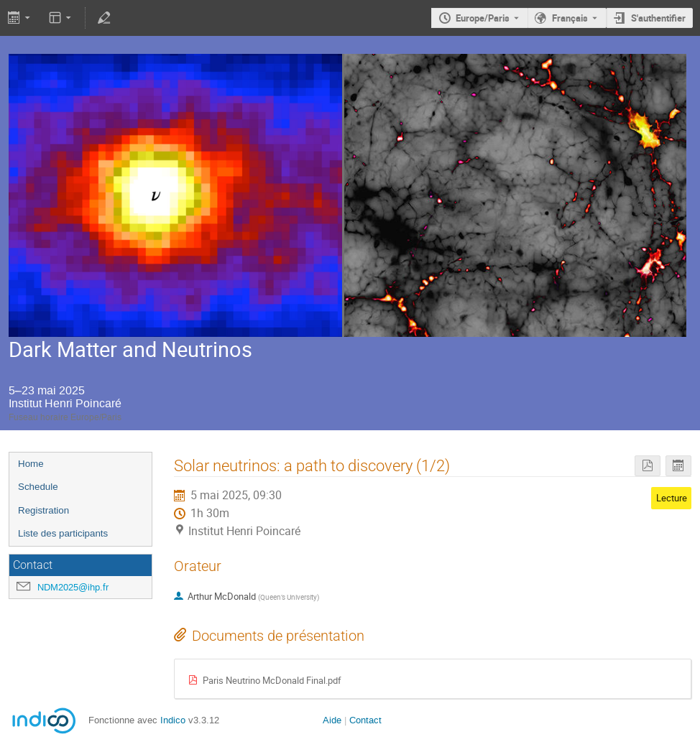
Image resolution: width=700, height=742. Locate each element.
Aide (332, 720)
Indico (173, 720)
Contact (365, 720)
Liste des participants (63, 533)
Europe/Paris (483, 18)
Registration (43, 510)
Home (31, 464)
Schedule (38, 487)
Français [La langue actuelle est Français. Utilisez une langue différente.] (570, 18)
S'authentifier (658, 18)
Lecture (672, 498)
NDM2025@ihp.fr (73, 587)
